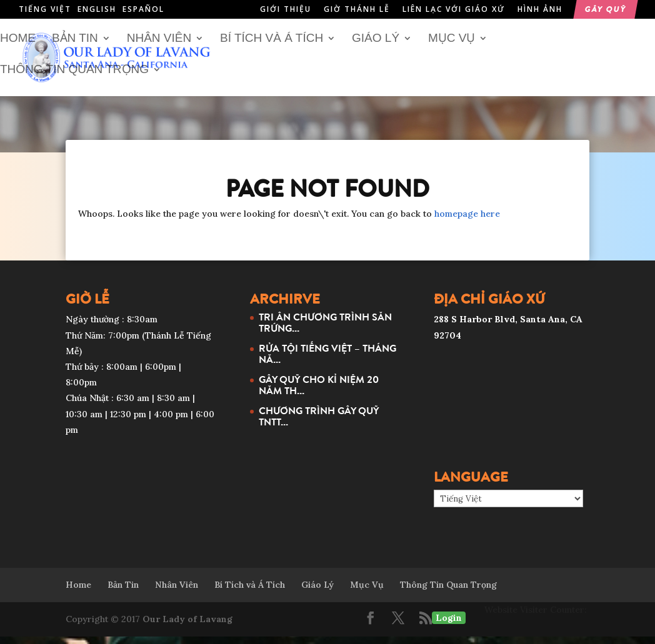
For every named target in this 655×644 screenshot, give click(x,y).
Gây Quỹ (606, 10)
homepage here (467, 221)
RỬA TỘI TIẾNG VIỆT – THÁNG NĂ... (327, 361)
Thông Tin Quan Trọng (74, 78)
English (97, 9)
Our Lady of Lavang (187, 627)
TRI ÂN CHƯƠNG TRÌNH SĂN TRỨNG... (325, 330)
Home (18, 47)
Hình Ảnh (540, 10)
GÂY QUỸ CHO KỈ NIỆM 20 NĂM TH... (319, 392)
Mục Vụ (452, 47)
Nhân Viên (159, 47)
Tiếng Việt (45, 9)
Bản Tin (75, 47)
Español (143, 9)
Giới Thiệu (286, 10)
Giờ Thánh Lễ (357, 10)
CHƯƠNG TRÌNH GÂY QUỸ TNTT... (319, 424)
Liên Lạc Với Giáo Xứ (454, 10)
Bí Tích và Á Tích (272, 47)
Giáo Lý (376, 47)
